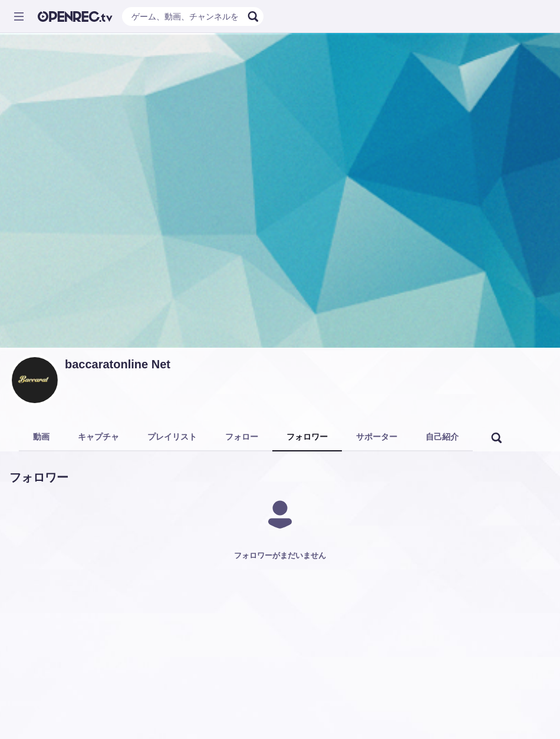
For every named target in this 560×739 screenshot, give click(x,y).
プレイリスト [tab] (172, 437)
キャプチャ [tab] (98, 437)
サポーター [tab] (377, 437)
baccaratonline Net (118, 364)
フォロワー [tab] (307, 437)
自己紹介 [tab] (442, 437)
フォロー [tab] (242, 437)
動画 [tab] (41, 437)
